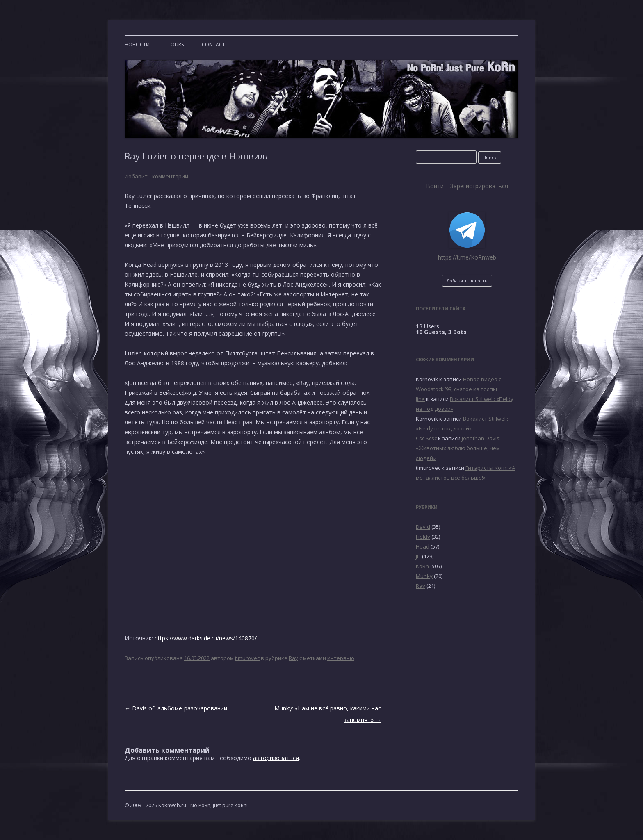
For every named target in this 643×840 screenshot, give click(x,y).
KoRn (422, 566)
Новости (137, 44)
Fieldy (423, 537)
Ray (293, 658)
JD (418, 556)
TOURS (176, 44)
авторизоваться (276, 758)
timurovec (247, 658)
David (423, 527)
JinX (420, 399)
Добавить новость (467, 281)
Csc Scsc (426, 438)
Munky (424, 576)
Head (423, 546)
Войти (435, 186)
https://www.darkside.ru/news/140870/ (206, 638)
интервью (341, 658)
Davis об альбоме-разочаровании (176, 708)
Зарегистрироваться (479, 186)
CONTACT (213, 44)
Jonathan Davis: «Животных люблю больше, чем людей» (458, 448)
